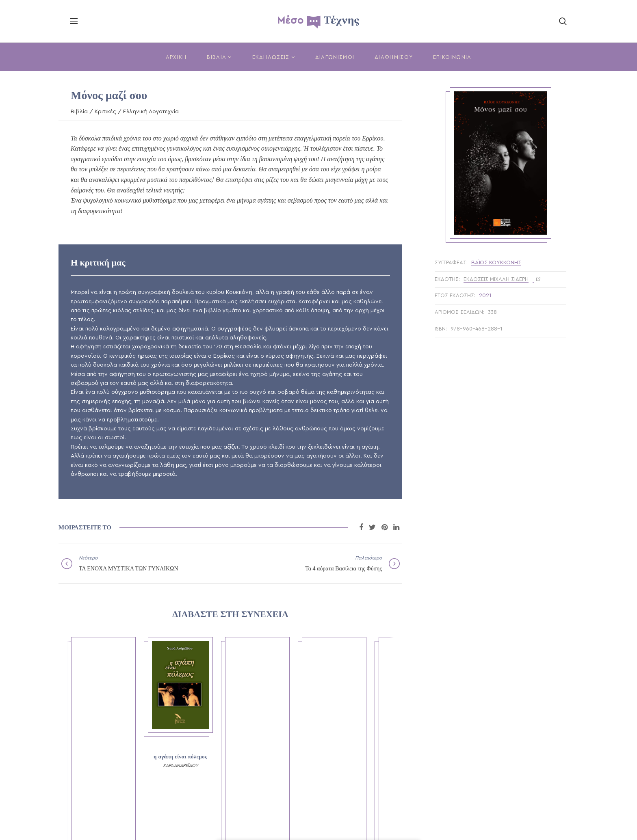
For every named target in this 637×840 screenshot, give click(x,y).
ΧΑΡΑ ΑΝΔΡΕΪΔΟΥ (181, 766)
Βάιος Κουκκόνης (496, 263)
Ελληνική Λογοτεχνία (151, 112)
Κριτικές (105, 112)
